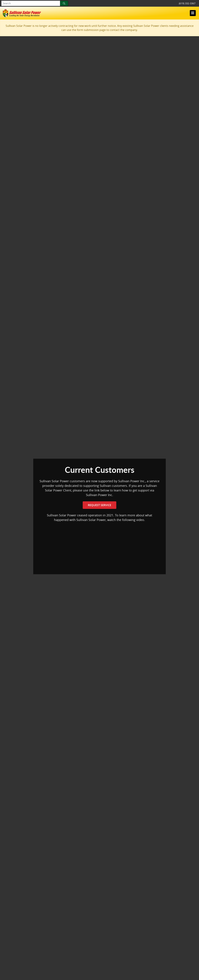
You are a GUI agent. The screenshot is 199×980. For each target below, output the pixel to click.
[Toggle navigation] (193, 13)
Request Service (99, 505)
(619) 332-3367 (187, 3)
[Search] (64, 3)
